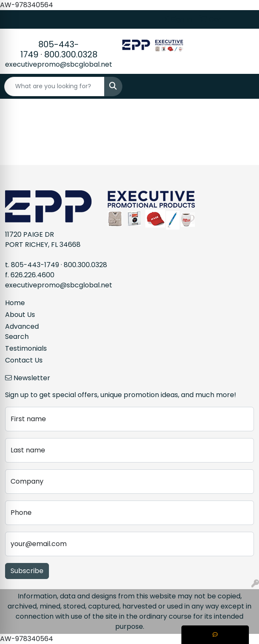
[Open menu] (242, 87)
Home (15, 303)
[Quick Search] (54, 87)
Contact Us (24, 360)
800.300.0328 (71, 54)
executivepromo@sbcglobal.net (59, 64)
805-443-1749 (35, 265)
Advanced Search (22, 331)
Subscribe (27, 571)
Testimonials (26, 348)
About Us (20, 315)
